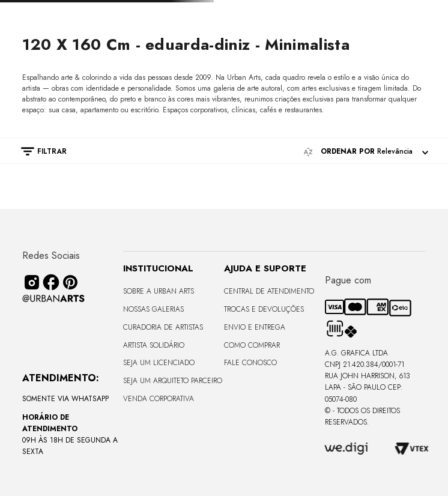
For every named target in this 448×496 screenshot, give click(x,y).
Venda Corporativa (159, 399)
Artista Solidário (154, 345)
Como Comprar (252, 345)
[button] (38, 151)
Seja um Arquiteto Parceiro (173, 381)
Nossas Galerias (153, 309)
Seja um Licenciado (159, 363)
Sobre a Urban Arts (159, 291)
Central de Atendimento (269, 291)
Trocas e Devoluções (264, 309)
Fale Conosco (250, 363)
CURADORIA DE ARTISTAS (163, 327)
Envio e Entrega (255, 327)
